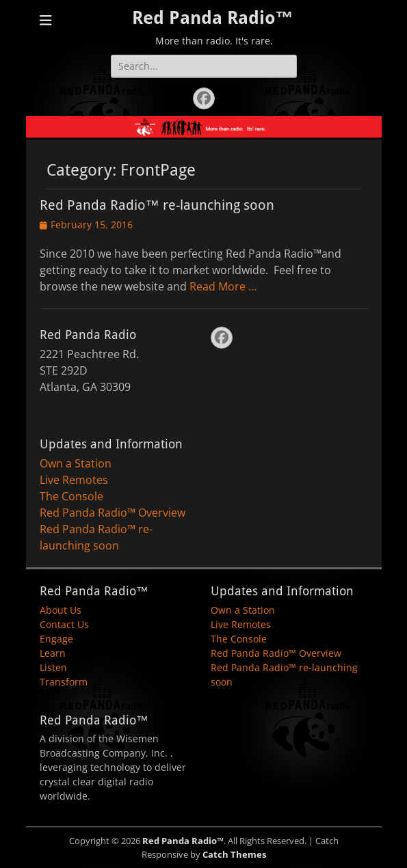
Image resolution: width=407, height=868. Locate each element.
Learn (53, 653)
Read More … (223, 286)
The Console (71, 496)
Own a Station (76, 463)
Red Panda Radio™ (213, 18)
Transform (64, 682)
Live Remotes (74, 480)
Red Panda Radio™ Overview (113, 513)
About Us (61, 610)
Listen (53, 667)
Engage (56, 639)
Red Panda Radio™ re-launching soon (157, 205)
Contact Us (64, 624)
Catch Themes (234, 854)
